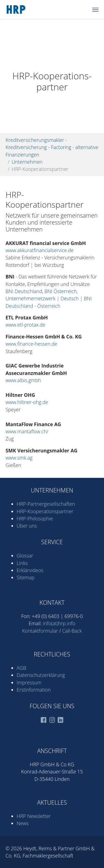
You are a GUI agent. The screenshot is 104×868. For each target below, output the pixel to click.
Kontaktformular (40, 631)
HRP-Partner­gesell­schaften (46, 504)
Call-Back (72, 631)
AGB (21, 668)
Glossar (25, 556)
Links (22, 563)
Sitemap (26, 577)
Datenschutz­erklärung (41, 675)
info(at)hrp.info (59, 623)
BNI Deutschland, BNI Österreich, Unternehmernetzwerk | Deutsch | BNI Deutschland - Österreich (49, 299)
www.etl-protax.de (25, 325)
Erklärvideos (30, 570)
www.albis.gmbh (23, 380)
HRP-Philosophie (35, 518)
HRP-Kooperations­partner (45, 511)
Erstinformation (34, 690)
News (23, 823)
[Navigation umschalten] (95, 10)
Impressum (29, 682)
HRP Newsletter (34, 816)
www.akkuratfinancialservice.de (40, 250)
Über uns (27, 526)
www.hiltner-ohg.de (27, 402)
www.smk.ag (19, 458)
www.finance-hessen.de (31, 344)
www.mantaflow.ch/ (27, 431)
